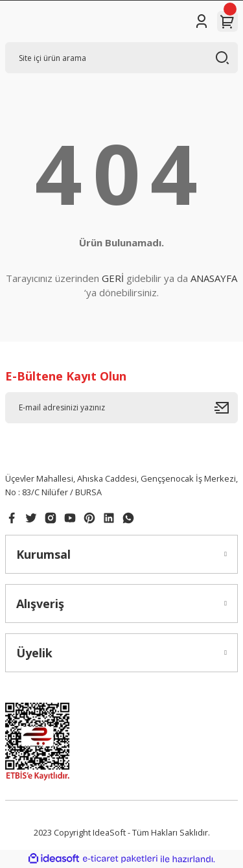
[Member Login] (202, 21)
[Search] (121, 58)
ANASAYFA (214, 278)
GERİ (113, 278)
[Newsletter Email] (121, 408)
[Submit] (226, 408)
